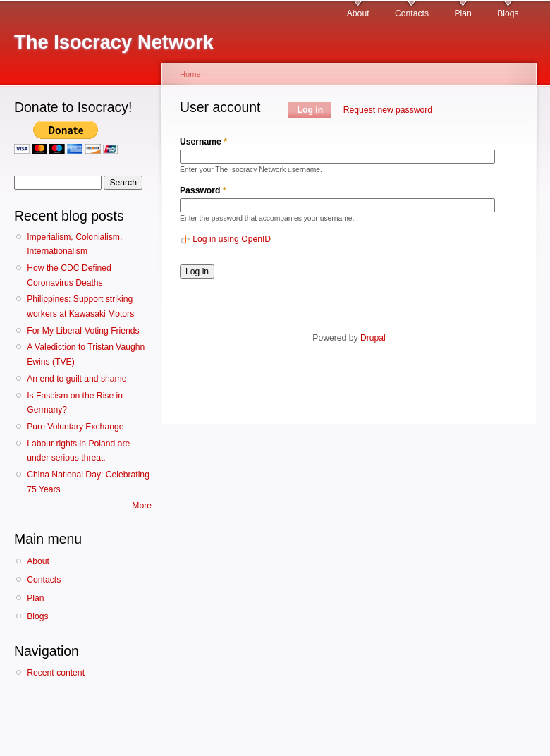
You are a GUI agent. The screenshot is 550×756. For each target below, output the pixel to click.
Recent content (56, 673)
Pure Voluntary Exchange (75, 427)
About (358, 13)
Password (203, 190)
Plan (463, 13)
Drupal (373, 338)
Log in (315, 110)
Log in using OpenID (232, 239)
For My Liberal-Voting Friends (83, 331)
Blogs (508, 13)
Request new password (388, 110)
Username (203, 142)
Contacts (412, 13)
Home (190, 74)
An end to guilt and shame (77, 379)
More (142, 506)
